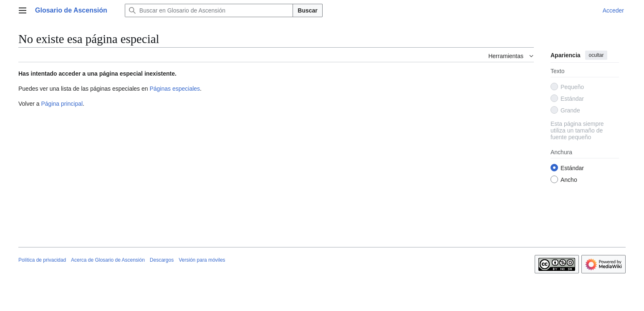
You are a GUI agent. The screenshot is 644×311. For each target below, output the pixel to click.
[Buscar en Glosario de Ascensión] (209, 10)
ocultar (596, 55)
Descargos (162, 260)
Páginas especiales (175, 89)
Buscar (307, 10)
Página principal (62, 104)
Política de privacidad (42, 260)
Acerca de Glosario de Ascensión (108, 260)
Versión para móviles (202, 260)
